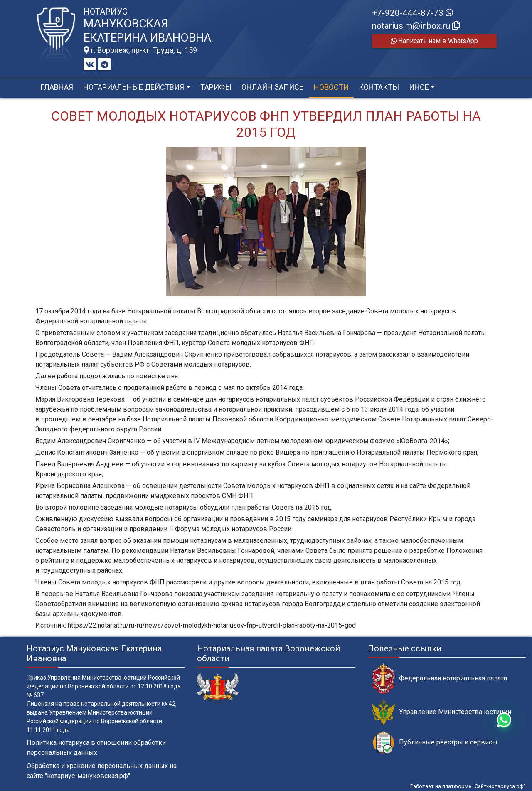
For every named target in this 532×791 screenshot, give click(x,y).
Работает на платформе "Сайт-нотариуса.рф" (468, 786)
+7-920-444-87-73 (413, 13)
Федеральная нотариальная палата (440, 679)
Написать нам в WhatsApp (434, 41)
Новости (331, 87)
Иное (419, 87)
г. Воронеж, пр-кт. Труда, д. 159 (140, 50)
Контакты (379, 87)
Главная (57, 87)
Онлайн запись (273, 87)
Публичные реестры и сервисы (435, 743)
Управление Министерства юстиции (442, 712)
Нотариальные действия (134, 87)
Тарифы (216, 87)
